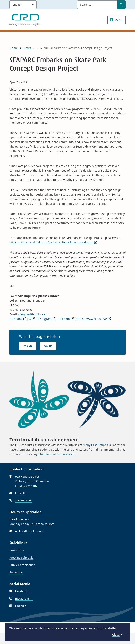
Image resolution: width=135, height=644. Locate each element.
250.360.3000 (24, 500)
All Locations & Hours (29, 531)
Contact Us (17, 550)
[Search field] (97, 5)
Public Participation (22, 565)
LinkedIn (66, 319)
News (27, 48)
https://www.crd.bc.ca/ (94, 319)
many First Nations (95, 445)
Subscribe (16, 572)
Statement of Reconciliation (57, 454)
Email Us (21, 493)
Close (116, 634)
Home (14, 48)
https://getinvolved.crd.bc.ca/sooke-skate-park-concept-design (53, 242)
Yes (26, 346)
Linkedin (23, 606)
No (46, 346)
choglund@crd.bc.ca (32, 314)
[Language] (23, 5)
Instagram (46, 319)
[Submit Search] (121, 5)
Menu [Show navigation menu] (118, 20)
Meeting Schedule (21, 558)
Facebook (18, 319)
